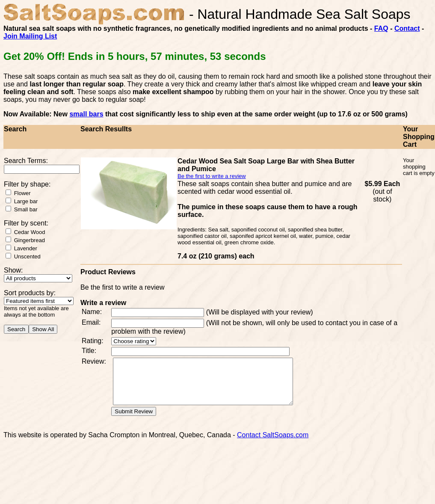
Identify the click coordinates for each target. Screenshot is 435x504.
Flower (22, 193)
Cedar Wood (30, 232)
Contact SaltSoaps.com (273, 444)
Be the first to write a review (212, 176)
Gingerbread (30, 240)
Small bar (26, 209)
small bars (86, 114)
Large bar (26, 201)
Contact (407, 28)
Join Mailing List (30, 36)
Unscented (27, 256)
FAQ (381, 28)
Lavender (26, 248)
